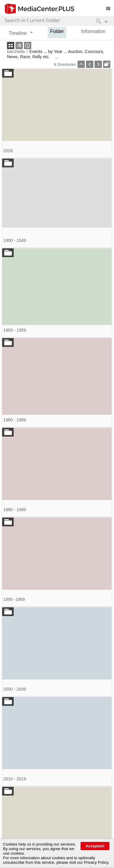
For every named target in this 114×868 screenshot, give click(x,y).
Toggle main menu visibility (110, 6)
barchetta (16, 52)
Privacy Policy (96, 862)
